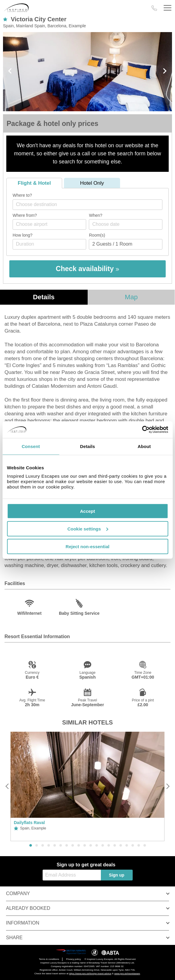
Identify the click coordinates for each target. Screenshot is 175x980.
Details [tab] (88, 446)
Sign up (117, 875)
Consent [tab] (31, 446)
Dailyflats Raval (29, 823)
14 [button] (109, 846)
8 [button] (73, 846)
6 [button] (61, 846)
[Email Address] (72, 875)
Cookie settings (88, 529)
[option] (87, 786)
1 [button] (31, 846)
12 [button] (97, 846)
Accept (87, 511)
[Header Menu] (167, 8)
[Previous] (7, 786)
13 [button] (103, 846)
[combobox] (87, 205)
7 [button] (67, 846)
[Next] (168, 786)
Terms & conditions (49, 959)
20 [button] (145, 846)
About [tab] (144, 446)
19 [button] (139, 846)
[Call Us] (154, 8)
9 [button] (79, 846)
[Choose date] (126, 224)
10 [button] (85, 846)
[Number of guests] (126, 244)
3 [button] (43, 846)
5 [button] (55, 846)
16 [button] (121, 846)
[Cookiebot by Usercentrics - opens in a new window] (142, 430)
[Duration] (49, 244)
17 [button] (127, 846)
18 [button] (133, 846)
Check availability (87, 269)
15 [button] (115, 846)
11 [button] (91, 846)
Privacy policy (73, 959)
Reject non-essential (88, 546)
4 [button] (49, 846)
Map (131, 297)
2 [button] (37, 846)
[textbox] (91, 204)
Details (44, 297)
